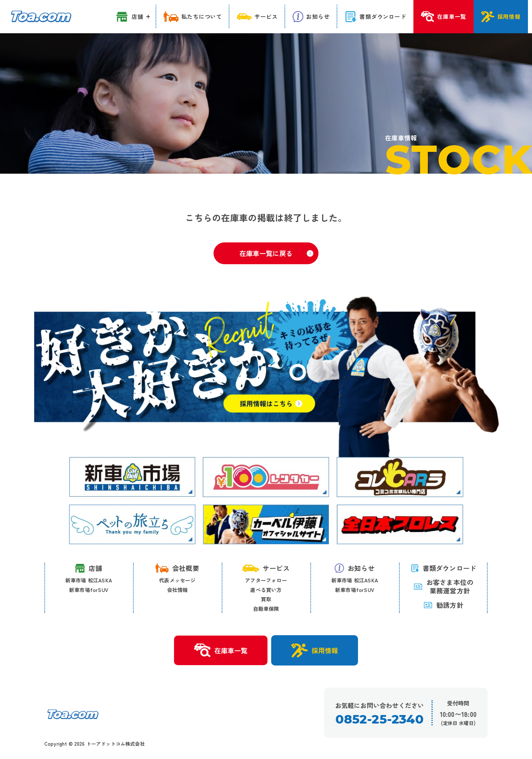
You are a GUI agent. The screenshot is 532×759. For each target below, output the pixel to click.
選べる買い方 (266, 590)
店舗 (88, 568)
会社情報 (178, 590)
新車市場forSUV (89, 590)
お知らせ (355, 568)
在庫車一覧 (221, 650)
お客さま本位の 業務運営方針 (443, 587)
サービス (266, 568)
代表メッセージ (177, 580)
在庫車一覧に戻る (276, 253)
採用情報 (315, 650)
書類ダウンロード (444, 568)
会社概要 (177, 568)
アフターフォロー (266, 580)
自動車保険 (266, 609)
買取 (266, 599)
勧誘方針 (443, 605)
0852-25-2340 (379, 719)
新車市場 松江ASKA (89, 580)
